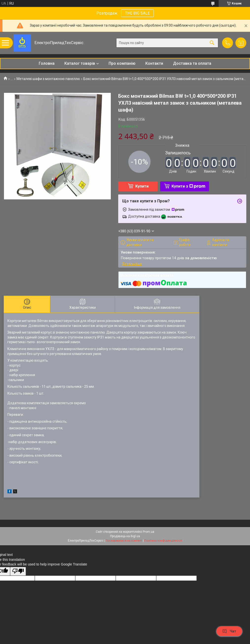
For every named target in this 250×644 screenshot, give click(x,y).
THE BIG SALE (137, 13)
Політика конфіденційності (163, 541)
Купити (142, 186)
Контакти (154, 63)
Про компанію (122, 63)
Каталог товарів (80, 63)
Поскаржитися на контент (124, 541)
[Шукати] (212, 43)
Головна (47, 63)
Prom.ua (149, 532)
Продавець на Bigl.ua (125, 536)
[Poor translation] (18, 571)
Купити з (188, 186)
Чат (229, 631)
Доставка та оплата (192, 63)
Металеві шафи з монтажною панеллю (48, 79)
